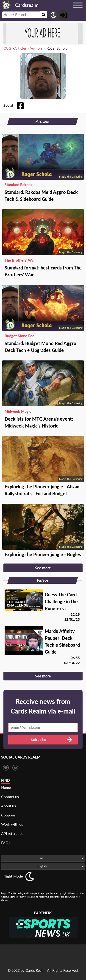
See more (43, 568)
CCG (7, 48)
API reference (12, 833)
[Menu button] (78, 9)
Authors (36, 48)
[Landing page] (6, 5)
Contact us (10, 797)
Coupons (8, 815)
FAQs (6, 843)
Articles (20, 48)
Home (6, 787)
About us (8, 806)
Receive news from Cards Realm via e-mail (43, 706)
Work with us (12, 824)
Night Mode (13, 876)
